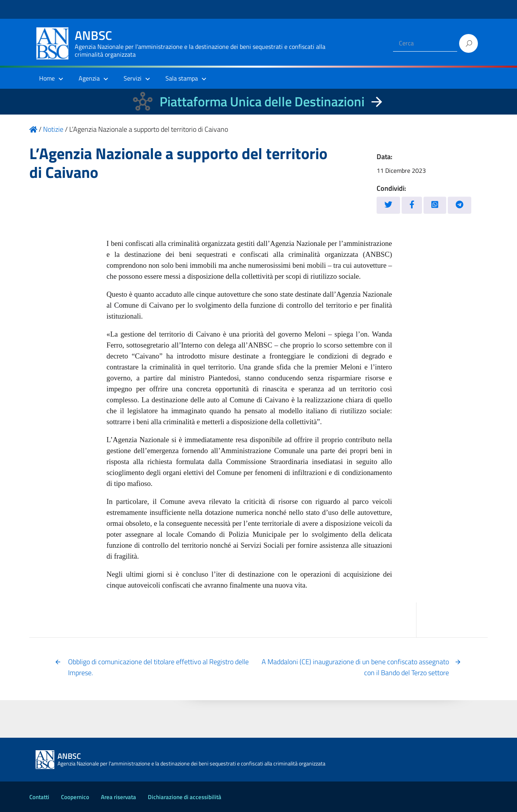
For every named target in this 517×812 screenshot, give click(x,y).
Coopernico (75, 797)
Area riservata (118, 797)
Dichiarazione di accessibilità (185, 797)
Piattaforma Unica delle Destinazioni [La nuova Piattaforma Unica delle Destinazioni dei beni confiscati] (262, 101)
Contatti (39, 797)
